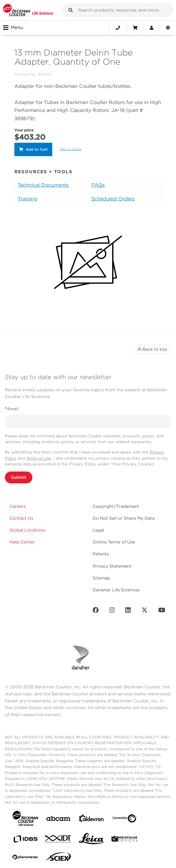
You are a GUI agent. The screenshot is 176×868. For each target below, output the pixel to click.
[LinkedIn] (128, 611)
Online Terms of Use (114, 542)
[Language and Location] (168, 28)
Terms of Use (39, 458)
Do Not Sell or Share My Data (124, 518)
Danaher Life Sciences (116, 590)
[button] (71, 10)
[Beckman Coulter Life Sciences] (28, 10)
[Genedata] (124, 820)
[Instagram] (112, 611)
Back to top (152, 349)
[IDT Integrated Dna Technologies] (58, 840)
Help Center (22, 542)
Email (12, 409)
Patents (101, 554)
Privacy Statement (112, 566)
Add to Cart (33, 149)
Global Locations (28, 530)
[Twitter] (145, 611)
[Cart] (135, 28)
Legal (98, 530)
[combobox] (118, 10)
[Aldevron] (91, 820)
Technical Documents (43, 185)
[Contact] (118, 28)
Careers (18, 506)
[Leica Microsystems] (91, 840)
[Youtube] (162, 611)
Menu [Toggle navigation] (13, 28)
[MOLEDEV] (124, 840)
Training (28, 199)
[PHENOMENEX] (25, 858)
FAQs (98, 185)
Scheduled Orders (113, 199)
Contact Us (21, 518)
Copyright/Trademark (116, 506)
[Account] (152, 28)
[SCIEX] (58, 858)
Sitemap (101, 578)
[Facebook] (96, 611)
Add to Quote (70, 149)
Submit (19, 477)
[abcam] (58, 820)
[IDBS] (25, 840)
